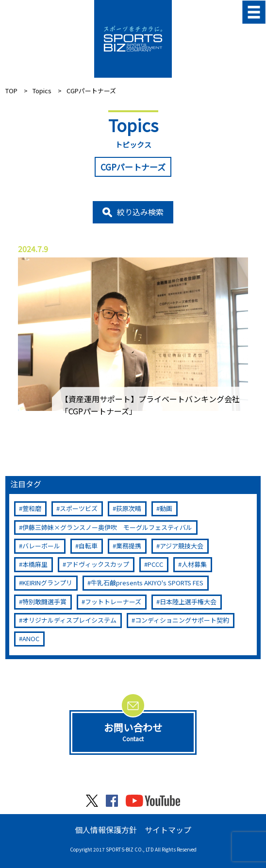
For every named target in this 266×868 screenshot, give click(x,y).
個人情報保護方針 (106, 830)
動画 (166, 508)
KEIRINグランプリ (47, 583)
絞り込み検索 (140, 212)
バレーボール (41, 546)
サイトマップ (168, 830)
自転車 (88, 546)
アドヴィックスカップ (98, 564)
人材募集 (194, 564)
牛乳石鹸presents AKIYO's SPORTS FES (147, 583)
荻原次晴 (129, 508)
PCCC (155, 564)
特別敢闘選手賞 (44, 602)
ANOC (31, 638)
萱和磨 (32, 508)
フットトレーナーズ (113, 602)
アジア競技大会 (182, 546)
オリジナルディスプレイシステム (69, 620)
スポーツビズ (79, 508)
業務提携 (129, 546)
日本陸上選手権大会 (188, 602)
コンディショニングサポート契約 (182, 620)
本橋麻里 (35, 564)
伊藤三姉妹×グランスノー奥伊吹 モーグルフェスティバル (107, 527)
